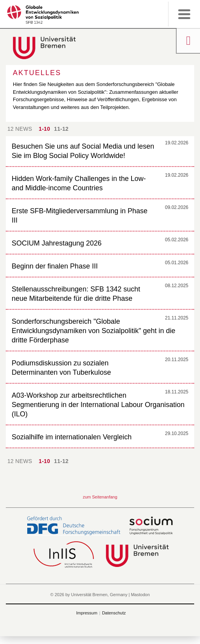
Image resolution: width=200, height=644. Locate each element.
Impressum (87, 613)
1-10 (45, 129)
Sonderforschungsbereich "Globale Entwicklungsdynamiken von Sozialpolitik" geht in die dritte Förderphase (94, 331)
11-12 (61, 129)
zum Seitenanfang (100, 497)
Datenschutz (114, 613)
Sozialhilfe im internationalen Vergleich (72, 437)
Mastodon (140, 595)
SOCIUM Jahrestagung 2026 (57, 243)
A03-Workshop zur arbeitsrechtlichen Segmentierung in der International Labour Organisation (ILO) (98, 405)
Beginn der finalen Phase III (55, 266)
